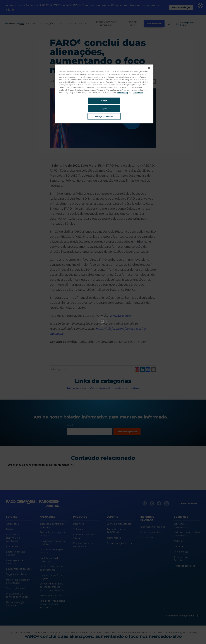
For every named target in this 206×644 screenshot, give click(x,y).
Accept (104, 101)
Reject (104, 109)
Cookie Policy (123, 92)
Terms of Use (138, 92)
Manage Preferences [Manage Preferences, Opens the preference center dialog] (104, 116)
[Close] (149, 68)
